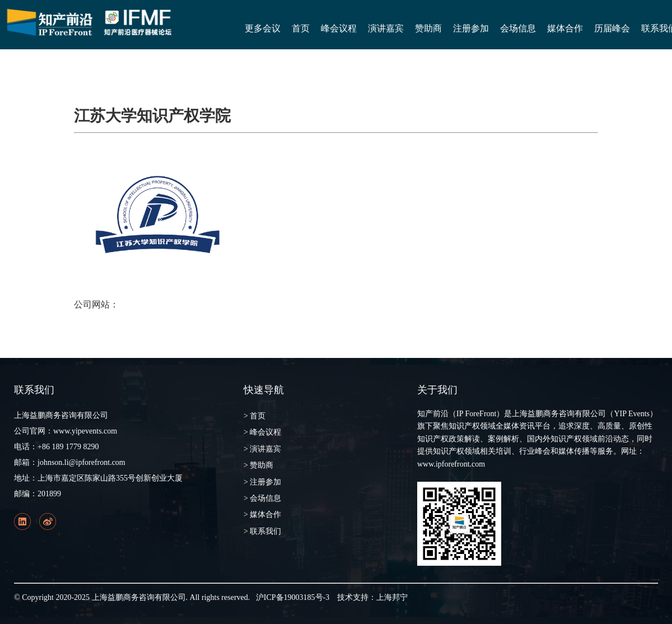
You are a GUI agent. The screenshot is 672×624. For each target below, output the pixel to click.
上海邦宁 (392, 597)
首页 (301, 28)
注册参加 (471, 28)
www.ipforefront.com (451, 464)
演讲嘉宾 (386, 28)
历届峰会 (612, 28)
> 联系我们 (262, 531)
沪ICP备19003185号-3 (293, 597)
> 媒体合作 (262, 514)
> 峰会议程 (262, 432)
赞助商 (428, 28)
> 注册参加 (262, 482)
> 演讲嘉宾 (262, 449)
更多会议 (263, 28)
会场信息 (518, 28)
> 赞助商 (258, 465)
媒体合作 (565, 28)
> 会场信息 (262, 498)
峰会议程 (339, 28)
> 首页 (255, 416)
